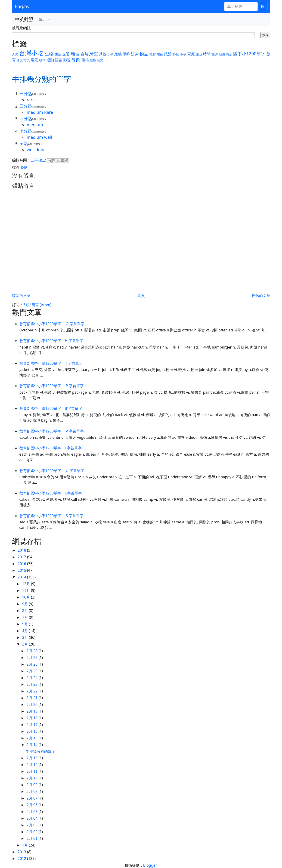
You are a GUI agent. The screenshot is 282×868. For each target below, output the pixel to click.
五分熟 (26, 118)
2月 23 (33, 684)
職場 (85, 60)
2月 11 (33, 771)
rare (31, 100)
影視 (67, 60)
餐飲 (76, 60)
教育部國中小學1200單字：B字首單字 (51, 408)
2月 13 (33, 758)
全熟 (24, 143)
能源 (215, 54)
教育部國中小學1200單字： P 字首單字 (52, 386)
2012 (22, 859)
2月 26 (33, 664)
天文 (15, 54)
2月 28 (33, 651)
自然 (84, 54)
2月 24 (33, 678)
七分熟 (26, 131)
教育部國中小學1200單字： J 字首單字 (51, 363)
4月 (25, 631)
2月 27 (33, 658)
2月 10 (33, 778)
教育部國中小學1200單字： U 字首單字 (52, 471)
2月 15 (33, 738)
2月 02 (33, 832)
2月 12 (33, 765)
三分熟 (26, 106)
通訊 (20, 60)
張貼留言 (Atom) (38, 305)
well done (36, 150)
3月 (25, 637)
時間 (207, 54)
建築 (160, 54)
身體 (93, 54)
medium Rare (40, 112)
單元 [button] (43, 19)
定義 (118, 54)
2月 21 (33, 698)
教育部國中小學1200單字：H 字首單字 (51, 341)
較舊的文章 (261, 296)
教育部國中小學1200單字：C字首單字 (51, 493)
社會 (153, 54)
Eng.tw (22, 6)
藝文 (100, 60)
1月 (25, 845)
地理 (75, 54)
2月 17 (33, 725)
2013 (22, 852)
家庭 (191, 54)
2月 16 (33, 731)
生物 (49, 54)
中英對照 (24, 19)
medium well (39, 137)
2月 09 (33, 785)
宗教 (110, 54)
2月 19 (33, 711)
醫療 (93, 60)
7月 (25, 617)
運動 (50, 60)
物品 (144, 54)
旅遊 (199, 54)
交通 (66, 54)
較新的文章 (21, 296)
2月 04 (33, 818)
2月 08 (33, 791)
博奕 (27, 60)
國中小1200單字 (249, 54)
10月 (26, 597)
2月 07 (33, 798)
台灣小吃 (31, 53)
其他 (103, 54)
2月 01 (33, 838)
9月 (25, 604)
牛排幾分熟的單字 (40, 751)
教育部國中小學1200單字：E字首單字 (51, 448)
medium (35, 125)
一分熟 (26, 93)
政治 (168, 54)
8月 (25, 611)
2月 (25, 644)
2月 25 (33, 671)
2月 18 (33, 718)
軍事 (183, 54)
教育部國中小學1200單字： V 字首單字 (52, 431)
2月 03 (33, 825)
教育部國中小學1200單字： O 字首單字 (52, 324)
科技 (176, 54)
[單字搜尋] (241, 6)
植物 (42, 60)
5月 (25, 624)
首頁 (141, 296)
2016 (22, 564)
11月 (26, 590)
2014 (22, 577)
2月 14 (33, 745)
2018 (22, 550)
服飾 (126, 54)
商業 (229, 54)
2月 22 (33, 691)
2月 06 (33, 805)
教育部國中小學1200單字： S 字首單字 (52, 516)
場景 (34, 60)
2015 (22, 570)
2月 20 (33, 704)
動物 (222, 54)
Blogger (150, 865)
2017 (22, 557)
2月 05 (33, 812)
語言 (59, 60)
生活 (58, 54)
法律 (135, 54)
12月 (26, 584)
